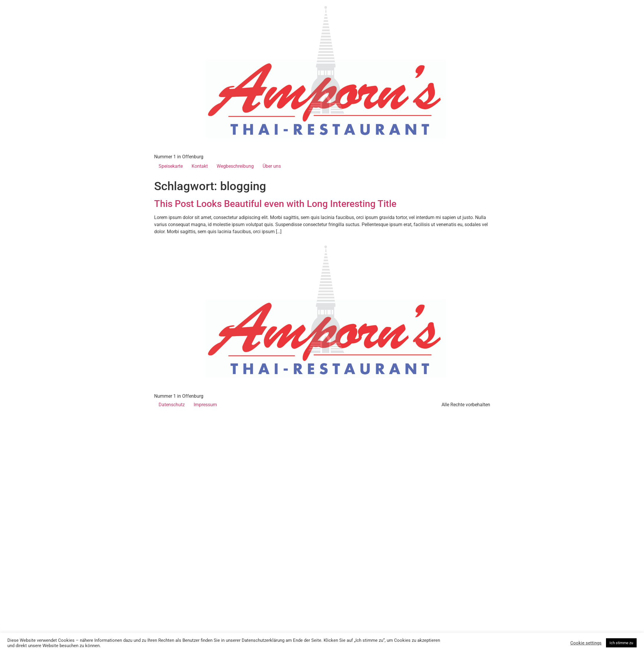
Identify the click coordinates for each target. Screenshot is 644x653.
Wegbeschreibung (235, 166)
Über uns (272, 166)
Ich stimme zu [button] (621, 643)
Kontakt (200, 166)
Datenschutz (172, 405)
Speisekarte (171, 166)
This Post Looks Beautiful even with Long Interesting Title (275, 204)
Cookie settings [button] (586, 643)
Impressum (205, 405)
